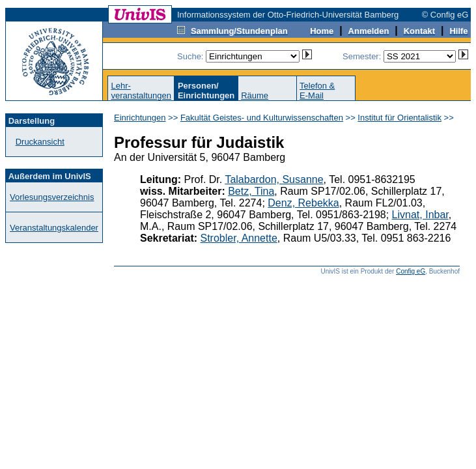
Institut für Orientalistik (399, 118)
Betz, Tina (251, 191)
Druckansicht (40, 142)
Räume (255, 95)
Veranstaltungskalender (54, 228)
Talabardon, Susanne (274, 179)
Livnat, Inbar (420, 215)
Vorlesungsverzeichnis (52, 197)
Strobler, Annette (239, 238)
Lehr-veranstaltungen (141, 91)
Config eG (411, 271)
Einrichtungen (140, 118)
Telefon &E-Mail (317, 91)
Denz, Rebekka (303, 203)
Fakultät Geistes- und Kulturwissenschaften (262, 118)
